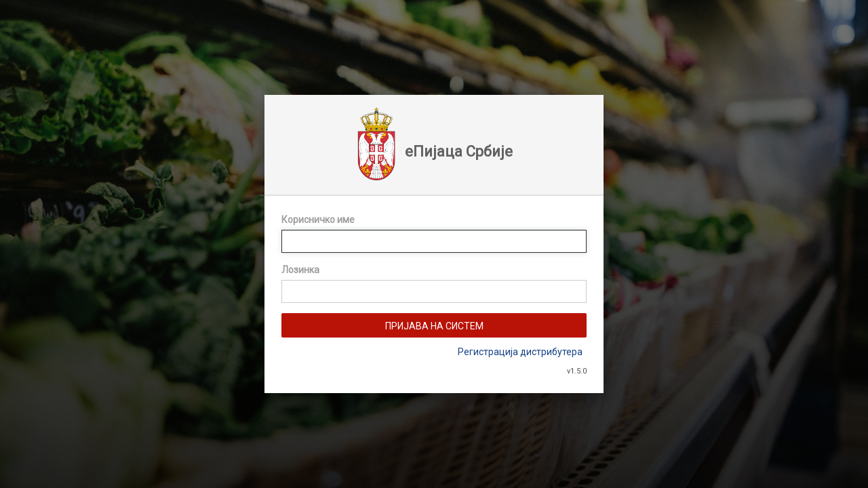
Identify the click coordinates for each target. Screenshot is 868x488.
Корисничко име (318, 220)
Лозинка (300, 270)
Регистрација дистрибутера (520, 352)
